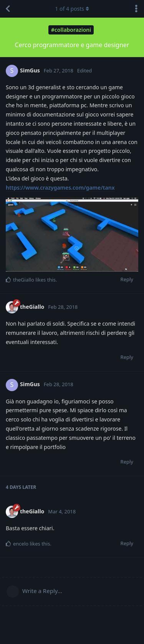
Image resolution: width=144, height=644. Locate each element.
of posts (72, 9)
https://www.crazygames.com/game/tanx (60, 188)
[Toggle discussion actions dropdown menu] (136, 9)
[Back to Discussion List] (8, 9)
